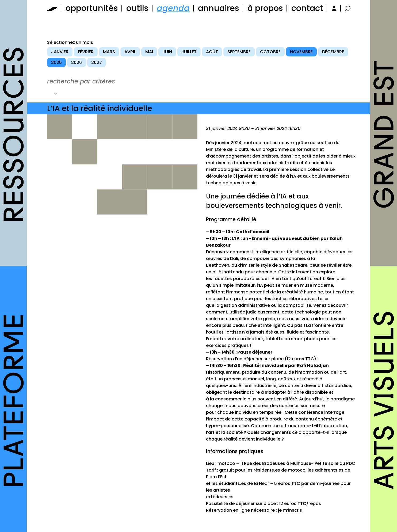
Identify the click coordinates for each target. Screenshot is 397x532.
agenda (173, 8)
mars (109, 52)
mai (149, 52)
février (86, 52)
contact (307, 8)
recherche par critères (81, 81)
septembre (239, 52)
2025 (56, 62)
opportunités (92, 8)
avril (130, 52)
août (212, 52)
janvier (60, 52)
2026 (77, 62)
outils (137, 8)
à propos (265, 8)
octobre (270, 52)
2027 (97, 62)
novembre (301, 52)
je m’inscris (290, 510)
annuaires (219, 8)
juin (167, 52)
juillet (189, 52)
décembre (333, 52)
